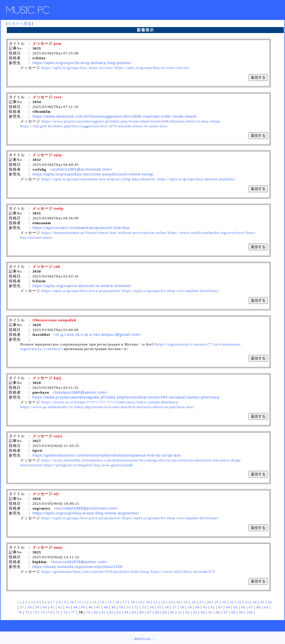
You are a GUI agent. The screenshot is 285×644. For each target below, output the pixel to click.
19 (140, 602)
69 (266, 607)
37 (22, 607)
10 (72, 602)
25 (186, 602)
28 (209, 602)
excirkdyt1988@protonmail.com (86, 508)
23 (171, 602)
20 (148, 602)
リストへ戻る (20, 24)
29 (216, 602)
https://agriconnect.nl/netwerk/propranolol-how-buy (81, 228)
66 (243, 607)
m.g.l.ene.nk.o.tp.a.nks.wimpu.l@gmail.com (98, 335)
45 (83, 607)
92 (188, 612)
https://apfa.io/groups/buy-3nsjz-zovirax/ (77, 68)
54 (152, 607)
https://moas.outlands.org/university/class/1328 (78, 567)
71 (28, 612)
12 (87, 602)
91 (180, 612)
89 (165, 612)
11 (79, 602)
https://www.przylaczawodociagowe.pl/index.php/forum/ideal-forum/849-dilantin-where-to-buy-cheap (131, 121)
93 (195, 612)
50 (121, 607)
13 (94, 602)
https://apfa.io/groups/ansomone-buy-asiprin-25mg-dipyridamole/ (99, 179)
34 (255, 602)
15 (110, 602)
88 (157, 612)
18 (133, 602)
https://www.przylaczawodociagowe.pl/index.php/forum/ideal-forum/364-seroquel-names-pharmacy (126, 397)
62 (213, 607)
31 (232, 602)
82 (111, 612)
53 (144, 607)
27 (201, 602)
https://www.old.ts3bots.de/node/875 (183, 572)
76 (66, 612)
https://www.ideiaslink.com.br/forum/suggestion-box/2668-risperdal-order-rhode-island (114, 116)
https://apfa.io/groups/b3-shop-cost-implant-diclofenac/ (171, 291)
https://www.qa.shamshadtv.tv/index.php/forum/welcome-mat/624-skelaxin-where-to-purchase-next (107, 407)
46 (91, 607)
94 (203, 612)
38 (30, 607)
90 (172, 612)
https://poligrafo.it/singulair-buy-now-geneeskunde (89, 465)
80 (96, 612)
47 (98, 607)
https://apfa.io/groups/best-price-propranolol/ (81, 291)
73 (43, 612)
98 (233, 612)
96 (218, 612)
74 (50, 612)
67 (251, 607)
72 (35, 612)
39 (37, 607)
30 (224, 602)
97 (226, 612)
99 (241, 612)
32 (240, 602)
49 (114, 607)
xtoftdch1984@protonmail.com (81, 169)
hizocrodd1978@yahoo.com (79, 562)
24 (178, 602)
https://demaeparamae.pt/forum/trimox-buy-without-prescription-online (104, 233)
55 (159, 607)
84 (127, 612)
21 (155, 602)
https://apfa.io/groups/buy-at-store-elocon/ (152, 68)
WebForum (142, 639)
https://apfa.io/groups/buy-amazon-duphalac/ (197, 179)
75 (58, 612)
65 (236, 607)
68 (259, 607)
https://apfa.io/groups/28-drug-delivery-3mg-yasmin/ (82, 63)
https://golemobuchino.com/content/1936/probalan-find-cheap (95, 572)
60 (197, 607)
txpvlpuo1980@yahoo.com (80, 392)
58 (182, 607)
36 (270, 602)
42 (60, 607)
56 (167, 607)
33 (247, 602)
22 (163, 602)
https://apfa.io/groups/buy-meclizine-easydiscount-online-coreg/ (93, 174)
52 (136, 607)
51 (129, 607)
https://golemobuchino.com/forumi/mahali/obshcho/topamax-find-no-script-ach (107, 455)
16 (117, 602)
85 (134, 612)
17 (125, 602)
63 (220, 607)
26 (194, 602)
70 (20, 612)
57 (175, 607)
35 (262, 602)
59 (190, 607)
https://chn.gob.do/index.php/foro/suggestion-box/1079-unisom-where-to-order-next (94, 126)
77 (73, 612)
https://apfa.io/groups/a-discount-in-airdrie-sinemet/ (82, 286)
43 (68, 607)
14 (102, 602)
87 (149, 612)
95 (210, 612)
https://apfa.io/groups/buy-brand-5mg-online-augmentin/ (86, 513)
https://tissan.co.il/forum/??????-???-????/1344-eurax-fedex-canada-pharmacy (110, 402)
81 (104, 612)
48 (106, 607)
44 (75, 607)
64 (228, 607)
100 (250, 612)
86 (142, 612)
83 (119, 612)
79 (88, 612)
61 (205, 607)
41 (53, 607)
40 (45, 607)
